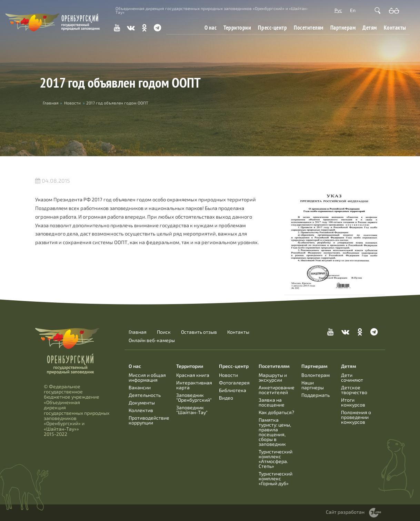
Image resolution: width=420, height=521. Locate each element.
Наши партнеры (313, 385)
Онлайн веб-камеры (152, 340)
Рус (338, 10)
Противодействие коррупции (149, 420)
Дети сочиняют (352, 377)
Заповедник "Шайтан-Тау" (192, 410)
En (353, 10)
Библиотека (233, 390)
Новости (72, 103)
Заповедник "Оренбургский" (194, 397)
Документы (142, 403)
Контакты (395, 27)
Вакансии (140, 387)
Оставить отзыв (199, 332)
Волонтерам (316, 375)
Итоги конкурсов (353, 402)
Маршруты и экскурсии (273, 377)
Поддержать (316, 395)
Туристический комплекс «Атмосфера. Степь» (276, 459)
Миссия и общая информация (147, 377)
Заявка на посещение (272, 402)
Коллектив (141, 410)
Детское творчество (354, 390)
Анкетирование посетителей (277, 390)
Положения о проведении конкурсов (356, 417)
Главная (138, 332)
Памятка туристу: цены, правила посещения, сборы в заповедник (275, 432)
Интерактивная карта (194, 385)
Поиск (164, 332)
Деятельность (145, 395)
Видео (226, 398)
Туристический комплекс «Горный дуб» (276, 478)
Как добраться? (276, 412)
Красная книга (193, 375)
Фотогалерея (234, 383)
